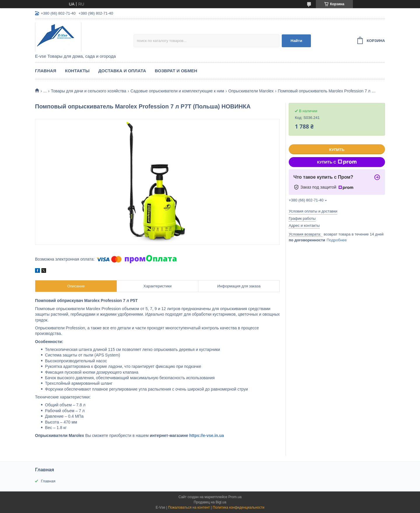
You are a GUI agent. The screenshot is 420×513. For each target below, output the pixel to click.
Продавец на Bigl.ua (210, 502)
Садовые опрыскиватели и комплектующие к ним (177, 91)
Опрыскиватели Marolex (251, 91)
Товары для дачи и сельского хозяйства (89, 91)
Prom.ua (235, 497)
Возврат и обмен (176, 71)
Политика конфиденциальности (238, 507)
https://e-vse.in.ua (207, 435)
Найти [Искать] (296, 41)
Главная (46, 71)
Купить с (337, 162)
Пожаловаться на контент (189, 507)
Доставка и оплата (122, 71)
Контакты (77, 71)
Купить (337, 150)
